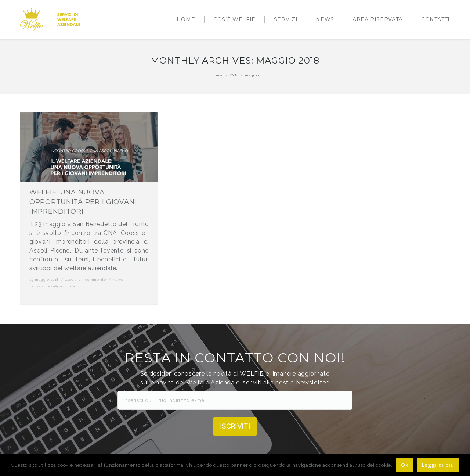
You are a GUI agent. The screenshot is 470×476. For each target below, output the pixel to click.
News (118, 280)
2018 (234, 75)
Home (217, 75)
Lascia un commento (85, 280)
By (55, 286)
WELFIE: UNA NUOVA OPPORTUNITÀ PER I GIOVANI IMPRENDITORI (83, 202)
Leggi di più (438, 465)
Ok (405, 465)
